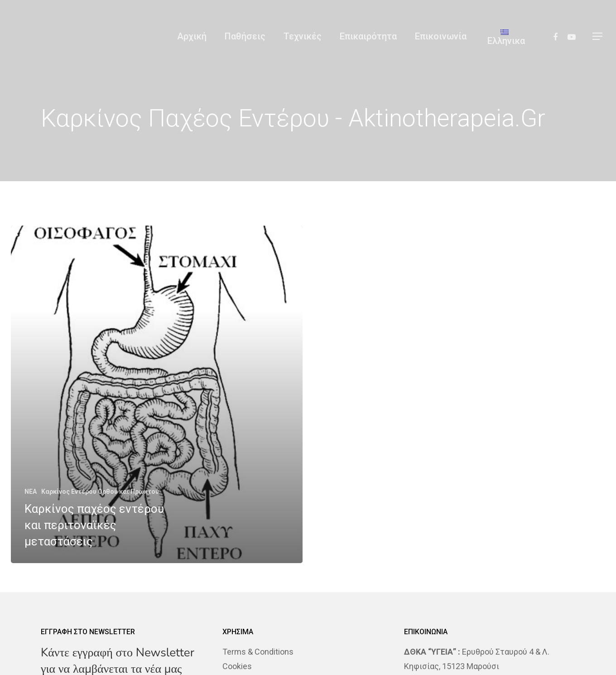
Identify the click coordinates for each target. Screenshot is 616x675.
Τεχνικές (303, 36)
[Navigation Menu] (598, 36)
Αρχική (192, 36)
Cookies (237, 666)
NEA (31, 492)
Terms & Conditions (258, 652)
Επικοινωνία (441, 36)
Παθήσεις (245, 36)
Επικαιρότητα (368, 36)
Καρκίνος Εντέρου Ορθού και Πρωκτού (100, 492)
